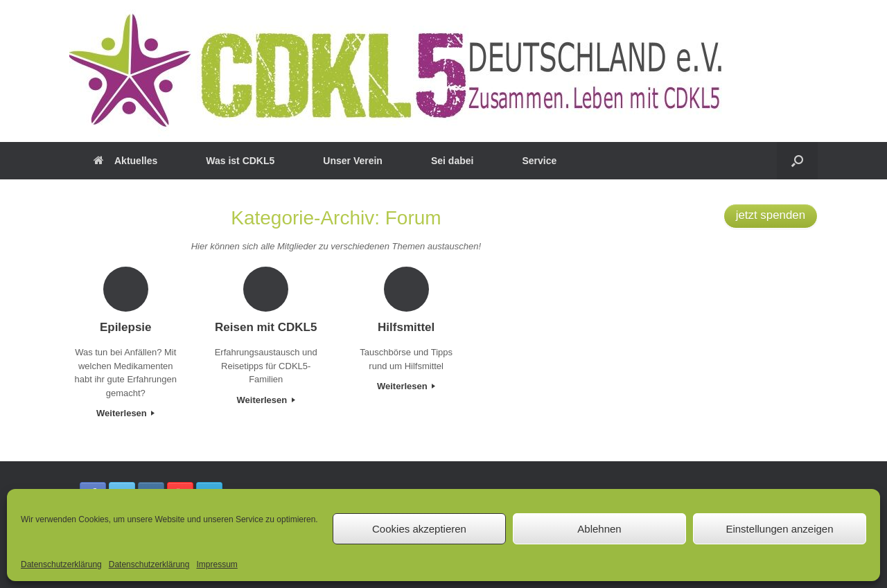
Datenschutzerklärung (61, 564)
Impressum (217, 564)
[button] (797, 161)
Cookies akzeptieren (419, 529)
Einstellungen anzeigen (779, 529)
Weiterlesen (125, 413)
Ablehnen (599, 529)
